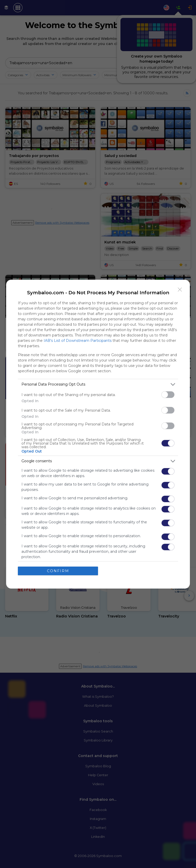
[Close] (180, 290)
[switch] (168, 395)
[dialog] (98, 434)
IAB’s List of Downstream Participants (78, 341)
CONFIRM (58, 571)
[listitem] (98, 384)
